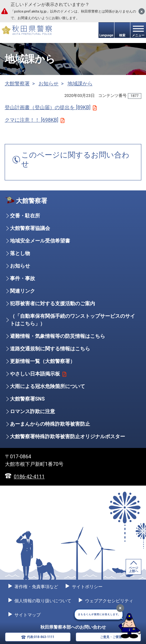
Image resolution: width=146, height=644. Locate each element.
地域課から (80, 84)
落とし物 (20, 253)
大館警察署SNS (27, 399)
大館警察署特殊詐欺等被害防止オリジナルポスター (68, 436)
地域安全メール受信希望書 (40, 241)
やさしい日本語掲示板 (38, 374)
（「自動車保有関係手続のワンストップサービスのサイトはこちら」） (73, 320)
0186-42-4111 (29, 477)
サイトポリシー (86, 587)
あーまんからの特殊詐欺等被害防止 (50, 424)
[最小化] (120, 608)
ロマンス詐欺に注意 (33, 411)
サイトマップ (27, 615)
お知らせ (48, 84)
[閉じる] (142, 11)
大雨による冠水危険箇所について (48, 386)
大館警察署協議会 (30, 228)
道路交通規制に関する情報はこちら (50, 349)
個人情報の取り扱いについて (42, 601)
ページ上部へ (133, 569)
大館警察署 (17, 84)
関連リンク (23, 291)
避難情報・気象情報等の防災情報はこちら (58, 336)
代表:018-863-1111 (41, 637)
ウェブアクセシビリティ (108, 601)
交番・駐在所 (25, 216)
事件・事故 (23, 278)
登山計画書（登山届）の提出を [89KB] (51, 107)
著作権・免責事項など (36, 587)
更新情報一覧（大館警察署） (43, 361)
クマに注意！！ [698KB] (35, 120)
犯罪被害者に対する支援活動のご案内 (53, 303)
